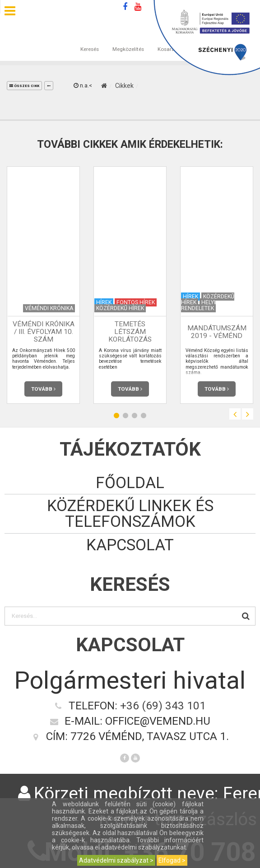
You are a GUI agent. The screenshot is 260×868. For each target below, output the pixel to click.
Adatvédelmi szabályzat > (116, 860)
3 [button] (135, 415)
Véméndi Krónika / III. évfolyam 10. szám (44, 332)
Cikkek (124, 86)
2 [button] (125, 415)
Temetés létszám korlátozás (130, 332)
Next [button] (248, 414)
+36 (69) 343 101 (163, 706)
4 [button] (144, 415)
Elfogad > (172, 860)
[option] (43, 285)
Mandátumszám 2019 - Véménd (217, 332)
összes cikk (24, 86)
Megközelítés (128, 40)
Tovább (43, 389)
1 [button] (116, 415)
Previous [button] (235, 414)
